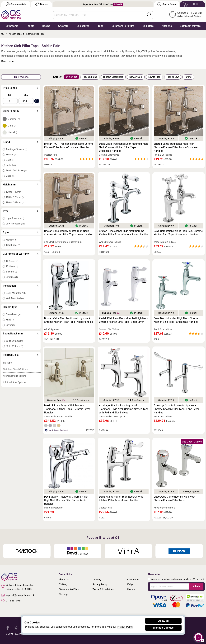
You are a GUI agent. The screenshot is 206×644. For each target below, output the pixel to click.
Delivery (97, 580)
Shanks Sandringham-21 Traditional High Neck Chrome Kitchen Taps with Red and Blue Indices (124, 409)
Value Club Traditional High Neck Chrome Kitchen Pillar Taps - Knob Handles (68, 320)
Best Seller (71, 77)
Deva (10, 160)
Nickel (13, 132)
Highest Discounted (113, 77)
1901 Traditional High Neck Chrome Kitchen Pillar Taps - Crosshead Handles (69, 146)
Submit (196, 586)
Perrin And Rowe (16, 171)
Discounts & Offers (69, 589)
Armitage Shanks (16, 149)
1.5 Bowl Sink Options (14, 382)
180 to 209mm (15, 202)
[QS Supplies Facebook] (8, 628)
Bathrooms (12, 26)
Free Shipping (90, 77)
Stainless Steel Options (15, 369)
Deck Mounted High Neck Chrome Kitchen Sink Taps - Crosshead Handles (176, 320)
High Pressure (15, 218)
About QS (64, 580)
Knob (10, 320)
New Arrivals (136, 77)
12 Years (12, 266)
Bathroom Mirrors (190, 26)
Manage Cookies (163, 628)
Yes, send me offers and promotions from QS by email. (178, 579)
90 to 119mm (14, 346)
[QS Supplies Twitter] (16, 628)
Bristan (11, 155)
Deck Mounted (16, 293)
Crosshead (13, 314)
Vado (10, 176)
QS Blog (63, 584)
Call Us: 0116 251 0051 (191, 13)
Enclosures (83, 26)
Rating (188, 77)
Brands (41, 4)
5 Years (11, 272)
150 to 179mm (15, 197)
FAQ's (130, 584)
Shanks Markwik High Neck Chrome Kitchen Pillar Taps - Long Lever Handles (176, 409)
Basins (46, 26)
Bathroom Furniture (123, 26)
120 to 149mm (15, 192)
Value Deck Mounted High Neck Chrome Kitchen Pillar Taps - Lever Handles (68, 233)
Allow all (163, 621)
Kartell (11, 165)
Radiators (148, 26)
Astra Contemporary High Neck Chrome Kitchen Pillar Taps (174, 498)
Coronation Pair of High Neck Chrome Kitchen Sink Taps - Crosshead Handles (178, 233)
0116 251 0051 (11, 601)
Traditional (13, 245)
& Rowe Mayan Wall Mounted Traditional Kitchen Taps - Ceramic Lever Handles (67, 409)
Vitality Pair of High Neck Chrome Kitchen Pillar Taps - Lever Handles (121, 498)
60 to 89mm (14, 341)
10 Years (12, 261)
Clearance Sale (16, 4)
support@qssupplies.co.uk (18, 595)
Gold (12, 126)
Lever (10, 325)
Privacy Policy (100, 584)
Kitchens (167, 26)
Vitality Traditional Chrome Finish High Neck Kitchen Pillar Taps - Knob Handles (66, 500)
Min (10, 95)
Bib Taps (7, 363)
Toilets (30, 26)
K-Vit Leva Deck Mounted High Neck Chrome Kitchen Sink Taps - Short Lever (123, 320)
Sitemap (63, 594)
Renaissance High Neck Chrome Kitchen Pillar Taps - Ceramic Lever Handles (124, 233)
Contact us (133, 580)
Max (26, 95)
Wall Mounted (15, 298)
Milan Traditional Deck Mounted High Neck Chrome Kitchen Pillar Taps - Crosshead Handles (123, 147)
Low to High (154, 77)
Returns (131, 589)
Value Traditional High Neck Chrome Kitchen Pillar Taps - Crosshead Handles (176, 147)
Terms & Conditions (103, 589)
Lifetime (12, 277)
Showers (63, 26)
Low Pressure (15, 224)
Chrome (15, 119)
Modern (11, 240)
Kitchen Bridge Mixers (14, 376)
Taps (101, 26)
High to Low (173, 77)
